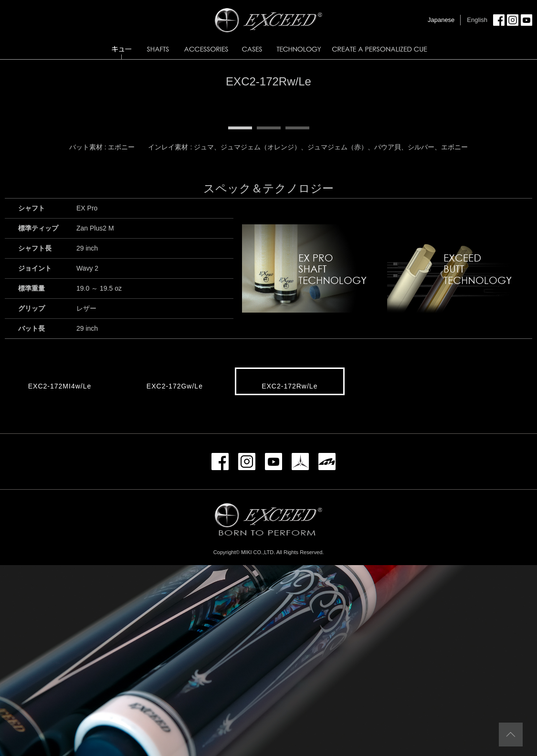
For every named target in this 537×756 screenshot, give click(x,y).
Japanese (441, 20)
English (477, 20)
